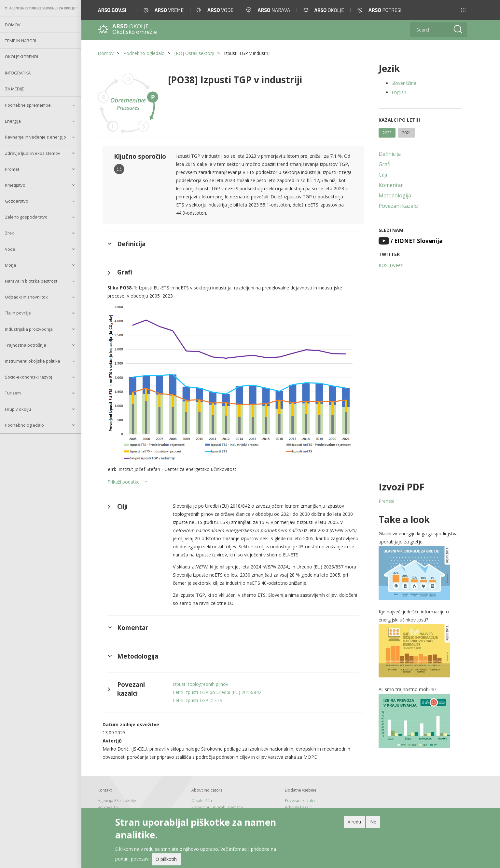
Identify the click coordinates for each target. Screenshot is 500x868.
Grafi (384, 164)
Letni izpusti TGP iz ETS (198, 700)
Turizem (13, 393)
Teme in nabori (21, 41)
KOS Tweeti (391, 265)
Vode (10, 249)
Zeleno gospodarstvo (26, 217)
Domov (13, 25)
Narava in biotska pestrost (31, 281)
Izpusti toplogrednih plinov (201, 684)
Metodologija (395, 195)
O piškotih (166, 860)
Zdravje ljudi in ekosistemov (33, 153)
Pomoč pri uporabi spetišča (217, 807)
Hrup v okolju (18, 409)
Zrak (9, 233)
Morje (11, 265)
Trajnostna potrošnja (26, 345)
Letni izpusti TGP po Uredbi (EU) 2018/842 (217, 692)
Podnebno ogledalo (24, 425)
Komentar (391, 185)
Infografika (18, 73)
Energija (13, 121)
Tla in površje (18, 313)
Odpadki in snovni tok (26, 297)
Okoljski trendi (21, 57)
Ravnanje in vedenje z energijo (35, 137)
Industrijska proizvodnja (29, 329)
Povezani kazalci (398, 206)
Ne (373, 823)
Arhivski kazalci (299, 807)
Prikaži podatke (124, 482)
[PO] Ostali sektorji (194, 53)
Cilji (383, 175)
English (399, 92)
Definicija (390, 154)
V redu (354, 823)
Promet (12, 169)
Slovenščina (404, 83)
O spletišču (202, 801)
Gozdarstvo (17, 201)
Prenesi (386, 501)
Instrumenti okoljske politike (33, 361)
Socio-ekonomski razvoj (28, 377)
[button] (463, 10)
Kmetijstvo (15, 185)
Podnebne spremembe (28, 105)
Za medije (14, 89)
